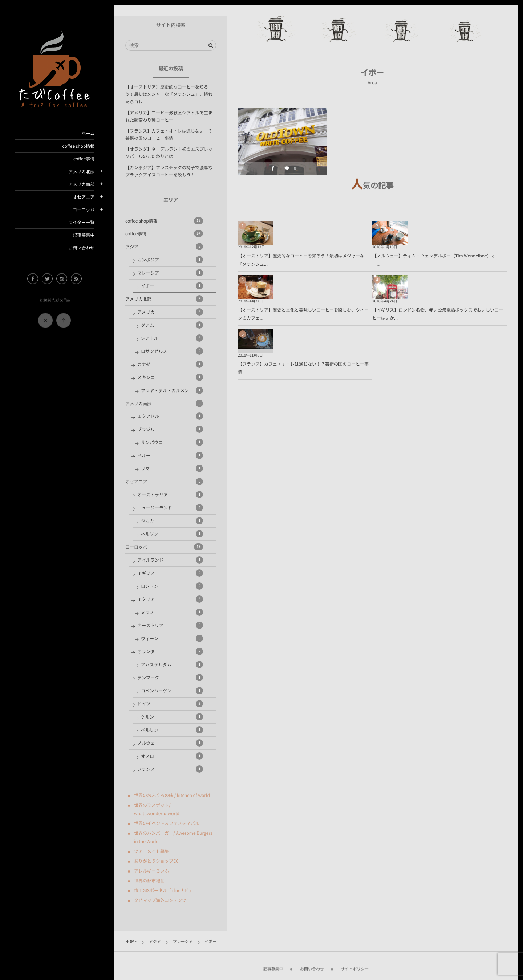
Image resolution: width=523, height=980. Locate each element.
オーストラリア (170, 495)
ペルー (170, 455)
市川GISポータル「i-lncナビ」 (164, 890)
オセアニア (84, 197)
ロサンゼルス (172, 351)
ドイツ (170, 704)
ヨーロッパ (84, 210)
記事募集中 (84, 235)
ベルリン (172, 730)
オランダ (170, 651)
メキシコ (170, 377)
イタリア (170, 599)
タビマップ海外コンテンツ (160, 900)
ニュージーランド (170, 508)
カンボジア (170, 260)
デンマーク (170, 678)
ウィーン (172, 638)
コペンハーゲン (172, 691)
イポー (172, 286)
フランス (170, 769)
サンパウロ (172, 442)
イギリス (170, 573)
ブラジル (170, 429)
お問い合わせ (81, 248)
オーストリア (170, 625)
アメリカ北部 (81, 171)
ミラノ (172, 612)
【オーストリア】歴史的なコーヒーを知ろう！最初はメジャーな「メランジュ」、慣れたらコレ (169, 94)
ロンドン (172, 586)
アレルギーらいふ (151, 871)
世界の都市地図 (149, 881)
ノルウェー (170, 743)
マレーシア (170, 273)
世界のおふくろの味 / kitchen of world (172, 795)
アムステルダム (172, 664)
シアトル (172, 338)
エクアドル (170, 416)
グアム (172, 325)
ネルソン (172, 534)
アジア (164, 247)
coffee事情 (84, 159)
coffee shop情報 (78, 146)
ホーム (88, 133)
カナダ (170, 364)
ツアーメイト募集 (151, 851)
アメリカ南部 (81, 184)
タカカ (172, 521)
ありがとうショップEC (156, 861)
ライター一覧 (81, 222)
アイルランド (170, 560)
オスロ (172, 756)
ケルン (172, 717)
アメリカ (170, 312)
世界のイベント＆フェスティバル (167, 823)
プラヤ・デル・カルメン (172, 390)
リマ (172, 468)
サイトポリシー (355, 965)
